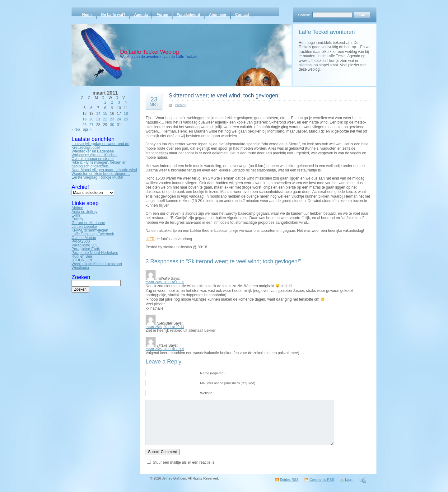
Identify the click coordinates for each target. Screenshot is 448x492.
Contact (242, 15)
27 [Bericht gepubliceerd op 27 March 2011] (91, 125)
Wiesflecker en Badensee (93, 151)
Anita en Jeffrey (84, 212)
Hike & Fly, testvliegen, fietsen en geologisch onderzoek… (99, 164)
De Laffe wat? (113, 15)
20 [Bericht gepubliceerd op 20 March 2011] (91, 119)
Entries (289, 480)
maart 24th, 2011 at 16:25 (165, 282)
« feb (76, 129)
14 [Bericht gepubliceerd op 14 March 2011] (98, 114)
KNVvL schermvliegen (90, 230)
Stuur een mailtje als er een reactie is (183, 462)
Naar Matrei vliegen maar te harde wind (104, 170)
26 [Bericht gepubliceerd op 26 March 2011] (84, 125)
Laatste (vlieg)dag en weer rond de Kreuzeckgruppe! (100, 146)
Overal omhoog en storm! (93, 159)
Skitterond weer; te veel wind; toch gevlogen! (224, 96)
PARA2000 (81, 241)
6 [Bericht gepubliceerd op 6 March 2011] (91, 108)
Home (87, 15)
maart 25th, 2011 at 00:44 (165, 327)
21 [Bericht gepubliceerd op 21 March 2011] (98, 119)
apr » (87, 129)
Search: (304, 15)
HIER (150, 239)
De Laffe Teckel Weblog (149, 52)
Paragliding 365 (84, 245)
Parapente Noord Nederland (95, 253)
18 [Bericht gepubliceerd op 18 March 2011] (126, 114)
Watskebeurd (189, 15)
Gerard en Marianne (88, 223)
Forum (162, 15)
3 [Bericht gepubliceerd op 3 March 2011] (119, 102)
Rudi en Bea (82, 256)
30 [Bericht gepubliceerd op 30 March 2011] (112, 125)
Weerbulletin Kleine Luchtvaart (97, 264)
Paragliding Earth (86, 249)
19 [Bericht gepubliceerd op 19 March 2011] (84, 119)
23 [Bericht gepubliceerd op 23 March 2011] (112, 119)
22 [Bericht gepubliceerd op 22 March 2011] (105, 119)
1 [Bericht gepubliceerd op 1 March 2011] (105, 102)
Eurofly (77, 219)
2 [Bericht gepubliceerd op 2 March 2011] (112, 102)
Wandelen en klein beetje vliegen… (101, 174)
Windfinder (80, 268)
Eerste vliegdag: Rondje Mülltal (97, 177)
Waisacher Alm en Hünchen (95, 155)
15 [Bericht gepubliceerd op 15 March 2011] (105, 114)
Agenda (141, 15)
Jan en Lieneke (84, 227)
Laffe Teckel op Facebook (93, 234)
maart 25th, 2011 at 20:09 (165, 349)
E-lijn (76, 215)
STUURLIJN (82, 260)
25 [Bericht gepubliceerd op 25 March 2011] (126, 119)
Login (349, 480)
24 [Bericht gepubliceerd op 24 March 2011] (119, 119)
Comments (322, 480)
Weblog (181, 105)
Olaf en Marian (84, 238)
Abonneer (218, 15)
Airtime (77, 208)
